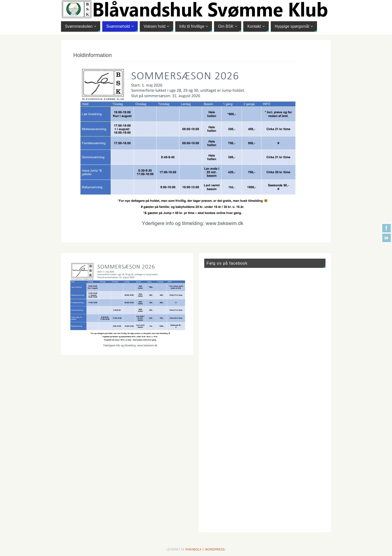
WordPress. (215, 550)
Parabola (193, 550)
